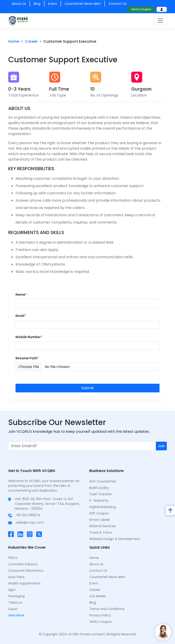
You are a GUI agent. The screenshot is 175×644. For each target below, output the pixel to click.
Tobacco (15, 602)
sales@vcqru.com (30, 522)
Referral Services (103, 526)
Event (53, 4)
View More (16, 615)
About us (19, 4)
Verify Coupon (141, 9)
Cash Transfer (101, 494)
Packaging (16, 596)
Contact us (117, 4)
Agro (12, 590)
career (31, 41)
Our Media (98, 596)
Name (21, 295)
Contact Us (98, 571)
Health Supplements (24, 583)
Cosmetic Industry (23, 564)
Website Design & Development (115, 539)
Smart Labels (100, 520)
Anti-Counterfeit (103, 481)
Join (161, 446)
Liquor (13, 609)
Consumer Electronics (26, 571)
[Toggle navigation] (160, 21)
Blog (37, 4)
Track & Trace (101, 532)
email (21, 316)
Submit (88, 388)
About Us (96, 564)
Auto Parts (16, 577)
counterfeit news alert (83, 4)
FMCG (13, 558)
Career (95, 590)
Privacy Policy (100, 615)
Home (14, 41)
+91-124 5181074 (28, 515)
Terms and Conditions (107, 609)
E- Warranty (99, 501)
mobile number (29, 337)
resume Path (27, 358)
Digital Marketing (103, 507)
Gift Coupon (99, 513)
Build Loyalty (99, 488)
